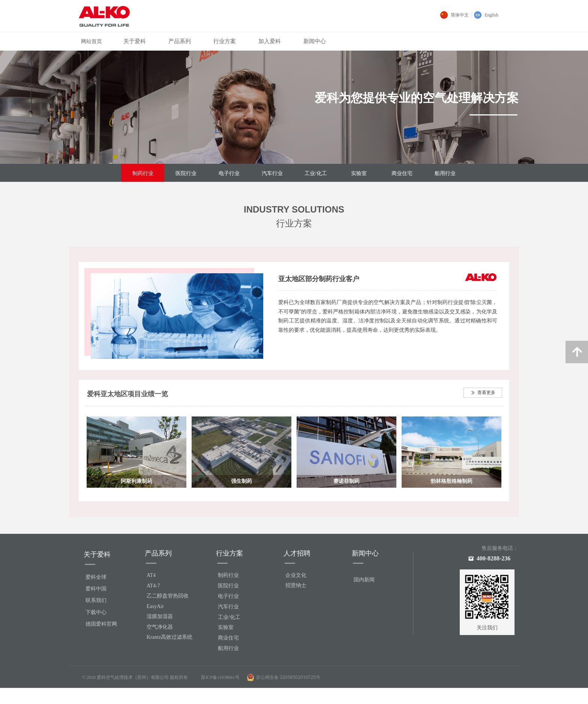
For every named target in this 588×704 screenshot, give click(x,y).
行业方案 (225, 41)
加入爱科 (270, 41)
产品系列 (180, 41)
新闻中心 (315, 41)
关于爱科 (135, 41)
